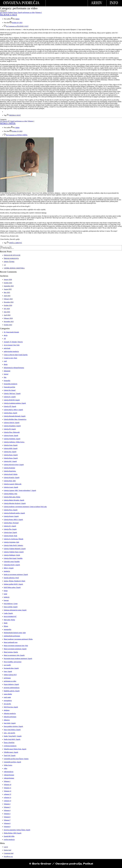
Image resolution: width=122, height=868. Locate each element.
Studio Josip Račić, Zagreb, (12, 739)
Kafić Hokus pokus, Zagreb (12, 587)
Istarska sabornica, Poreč (11, 578)
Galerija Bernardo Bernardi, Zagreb (15, 416)
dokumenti (7, 371)
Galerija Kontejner (9, 468)
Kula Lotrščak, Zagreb (11, 607)
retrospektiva (8, 701)
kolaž (5, 594)
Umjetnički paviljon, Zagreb (12, 762)
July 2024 (7, 309)
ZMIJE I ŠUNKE (9, 262)
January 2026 (8, 280)
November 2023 (9, 322)
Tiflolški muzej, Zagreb (11, 752)
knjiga (6, 591)
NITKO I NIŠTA (8, 123)
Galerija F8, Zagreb (10, 429)
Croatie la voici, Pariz (10, 358)
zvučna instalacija (9, 840)
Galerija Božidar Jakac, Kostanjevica (15, 419)
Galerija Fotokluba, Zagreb (12, 439)
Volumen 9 (7, 827)
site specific (7, 704)
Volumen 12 (7, 791)
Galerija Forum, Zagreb (11, 436)
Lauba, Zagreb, (8, 613)
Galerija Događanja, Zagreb (12, 426)
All (1, 13)
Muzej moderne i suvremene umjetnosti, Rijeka (18, 639)
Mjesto (6, 626)
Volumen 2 (39, 13)
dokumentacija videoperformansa (14, 368)
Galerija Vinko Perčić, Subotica (13, 545)
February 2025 (8, 299)
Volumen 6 (7, 817)
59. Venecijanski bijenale (11, 332)
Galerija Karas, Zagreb (11, 455)
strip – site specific (9, 733)
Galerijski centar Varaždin (12, 562)
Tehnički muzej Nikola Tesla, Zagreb (15, 749)
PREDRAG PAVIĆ (15, 115)
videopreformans (9, 778)
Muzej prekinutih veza (11, 642)
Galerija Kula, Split (10, 481)
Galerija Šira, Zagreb (10, 529)
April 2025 (7, 296)
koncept (6, 600)
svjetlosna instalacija (10, 746)
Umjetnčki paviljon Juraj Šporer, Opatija (16, 759)
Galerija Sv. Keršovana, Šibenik (13, 539)
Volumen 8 (7, 823)
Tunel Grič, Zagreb (10, 755)
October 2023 (8, 325)
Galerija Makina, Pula (10, 494)
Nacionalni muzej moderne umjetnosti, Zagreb (18, 659)
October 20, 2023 (17, 23)
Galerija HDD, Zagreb (11, 448)
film (5, 377)
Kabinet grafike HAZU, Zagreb (13, 584)
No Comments (17, 26)
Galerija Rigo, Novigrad (11, 523)
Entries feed (7, 850)
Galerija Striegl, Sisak (10, 536)
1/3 (5, 265)
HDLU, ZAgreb (9, 568)
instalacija (7, 571)
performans (7, 678)
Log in (6, 847)
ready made (7, 697)
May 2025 (7, 292)
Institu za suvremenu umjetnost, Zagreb (16, 574)
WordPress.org (8, 857)
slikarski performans (10, 717)
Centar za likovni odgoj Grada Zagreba (16, 355)
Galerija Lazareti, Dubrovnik (13, 484)
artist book (7, 348)
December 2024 (9, 302)
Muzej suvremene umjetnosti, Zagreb (15, 649)
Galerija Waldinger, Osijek (12, 555)
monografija (7, 629)
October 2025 (8, 283)
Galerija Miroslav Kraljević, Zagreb (15, 503)
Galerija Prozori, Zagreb (11, 516)
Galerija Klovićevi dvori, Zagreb (14, 465)
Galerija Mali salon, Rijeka (12, 497)
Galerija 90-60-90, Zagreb (12, 400)
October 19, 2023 (17, 131)
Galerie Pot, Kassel (10, 390)
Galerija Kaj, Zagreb (10, 452)
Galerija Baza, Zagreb (10, 413)
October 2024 (8, 305)
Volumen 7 (7, 820)
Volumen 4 (7, 810)
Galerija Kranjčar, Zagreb (12, 478)
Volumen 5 (7, 814)
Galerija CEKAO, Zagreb (12, 423)
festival (6, 374)
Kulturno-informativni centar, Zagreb (15, 610)
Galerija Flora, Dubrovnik (12, 432)
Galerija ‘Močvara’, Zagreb (12, 394)
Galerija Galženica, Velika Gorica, (14, 442)
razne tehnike (8, 694)
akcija (6, 335)
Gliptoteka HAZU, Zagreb (12, 565)
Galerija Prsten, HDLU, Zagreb (13, 520)
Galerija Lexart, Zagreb (11, 487)
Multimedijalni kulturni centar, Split (15, 633)
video (5, 768)
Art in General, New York (12, 345)
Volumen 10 (7, 785)
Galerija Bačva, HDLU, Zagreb (13, 410)
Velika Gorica (8, 765)
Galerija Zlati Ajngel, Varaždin (13, 558)
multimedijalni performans (12, 636)
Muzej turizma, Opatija (11, 652)
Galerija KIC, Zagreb (10, 461)
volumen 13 (7, 794)
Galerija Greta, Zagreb (11, 445)
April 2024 (7, 315)
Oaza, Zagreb (8, 671)
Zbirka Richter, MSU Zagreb (13, 833)
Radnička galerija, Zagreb (12, 691)
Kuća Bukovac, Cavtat (11, 604)
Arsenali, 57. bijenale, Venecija (13, 342)
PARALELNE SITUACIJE (12, 255)
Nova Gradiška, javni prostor (13, 662)
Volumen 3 (7, 807)
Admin (17, 19)
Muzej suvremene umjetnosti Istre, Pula (16, 646)
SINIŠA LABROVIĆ (16, 243)
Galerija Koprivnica (10, 471)
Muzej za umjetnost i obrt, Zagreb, (14, 655)
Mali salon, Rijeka (9, 620)
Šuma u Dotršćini (9, 743)
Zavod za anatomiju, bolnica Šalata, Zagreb (17, 830)
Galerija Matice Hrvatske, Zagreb (14, 500)
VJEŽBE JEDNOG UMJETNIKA (14, 268)
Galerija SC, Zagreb (10, 526)
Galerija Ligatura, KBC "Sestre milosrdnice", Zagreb (20, 490)
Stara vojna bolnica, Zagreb (12, 730)
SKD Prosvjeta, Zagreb (11, 707)
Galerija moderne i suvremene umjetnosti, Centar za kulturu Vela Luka (25, 507)
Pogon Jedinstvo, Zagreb (11, 684)
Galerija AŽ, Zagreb (8, 121)
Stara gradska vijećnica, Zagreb (13, 726)
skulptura (7, 710)
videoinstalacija (9, 772)
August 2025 (8, 289)
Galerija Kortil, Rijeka (11, 474)
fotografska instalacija (11, 384)
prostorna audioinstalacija (12, 688)
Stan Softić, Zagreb (10, 723)
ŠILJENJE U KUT (9, 15)
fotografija (7, 381)
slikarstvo (7, 720)
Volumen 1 (31, 121)
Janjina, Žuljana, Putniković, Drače (14, 581)
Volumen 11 (7, 788)
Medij (6, 623)
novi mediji (7, 665)
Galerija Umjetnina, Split (11, 542)
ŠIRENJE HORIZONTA (11, 258)
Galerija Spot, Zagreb (10, 532)
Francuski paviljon (9, 387)
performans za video (29, 13)
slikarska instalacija (10, 713)
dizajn (6, 364)
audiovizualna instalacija (11, 351)
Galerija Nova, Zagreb (11, 510)
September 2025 (9, 286)
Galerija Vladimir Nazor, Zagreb (12, 13)
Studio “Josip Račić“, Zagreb (13, 736)
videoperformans (9, 775)
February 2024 (8, 318)
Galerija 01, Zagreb (10, 397)
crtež (5, 361)
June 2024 (7, 312)
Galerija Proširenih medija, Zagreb (14, 513)
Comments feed (9, 853)
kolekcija (7, 597)
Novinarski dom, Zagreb (11, 668)
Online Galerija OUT (10, 675)
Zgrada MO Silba (9, 836)
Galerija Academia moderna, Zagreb (15, 403)
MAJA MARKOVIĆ (10, 617)
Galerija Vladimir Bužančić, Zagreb (15, 549)
